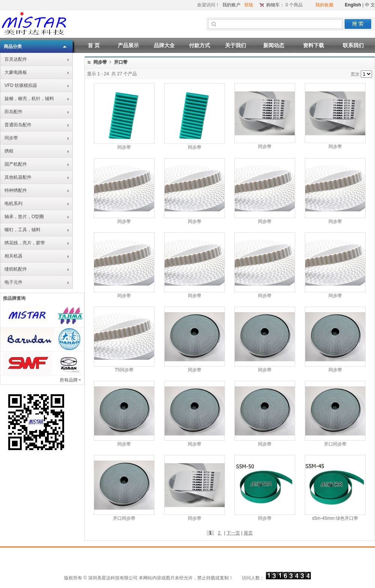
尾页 (248, 533)
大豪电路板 (16, 72)
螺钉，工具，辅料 (22, 230)
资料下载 (313, 45)
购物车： (275, 5)
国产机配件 (16, 164)
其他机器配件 (18, 177)
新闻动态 (274, 45)
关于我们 (235, 45)
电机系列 (13, 203)
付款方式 (199, 45)
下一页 (233, 533)
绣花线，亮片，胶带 (25, 243)
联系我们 (353, 45)
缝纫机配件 (16, 269)
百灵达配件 (16, 59)
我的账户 (231, 5)
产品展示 (128, 45)
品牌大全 (164, 45)
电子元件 (13, 282)
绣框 (9, 151)
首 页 (94, 45)
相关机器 (13, 256)
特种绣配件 (16, 190)
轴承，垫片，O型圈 (24, 217)
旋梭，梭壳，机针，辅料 (29, 99)
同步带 (11, 138)
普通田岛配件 (18, 125)
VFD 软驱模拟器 (21, 85)
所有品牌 (69, 380)
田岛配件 (13, 112)
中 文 (370, 5)
